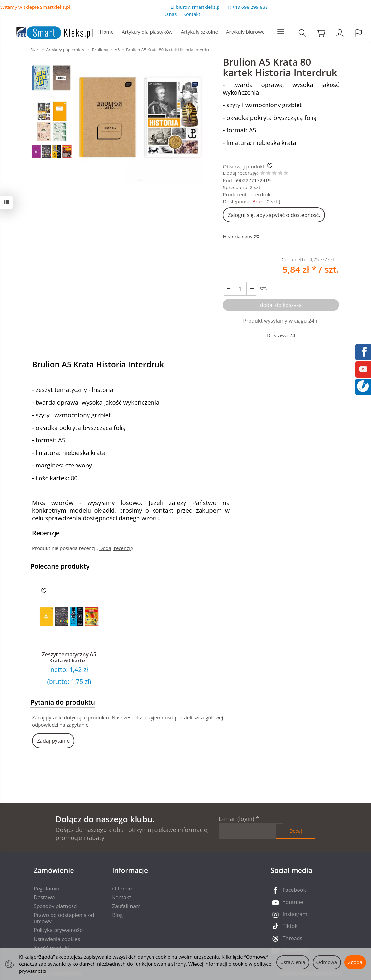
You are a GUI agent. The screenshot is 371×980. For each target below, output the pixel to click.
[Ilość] (240, 289)
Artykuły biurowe (245, 32)
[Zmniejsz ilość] (252, 289)
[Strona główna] (48, 31)
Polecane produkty (60, 566)
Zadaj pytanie (53, 741)
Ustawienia (293, 962)
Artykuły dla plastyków (147, 32)
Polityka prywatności (59, 930)
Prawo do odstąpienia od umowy (64, 918)
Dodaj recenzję (116, 548)
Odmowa (327, 962)
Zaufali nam (126, 906)
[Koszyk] (321, 33)
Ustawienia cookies (57, 939)
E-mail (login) (236, 819)
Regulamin (47, 889)
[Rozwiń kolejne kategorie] (281, 32)
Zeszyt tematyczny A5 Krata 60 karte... (69, 657)
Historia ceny (241, 236)
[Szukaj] (302, 33)
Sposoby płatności (56, 906)
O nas (170, 14)
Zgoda (355, 962)
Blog (117, 915)
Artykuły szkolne (199, 32)
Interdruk (260, 194)
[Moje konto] (340, 33)
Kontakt (192, 14)
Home (107, 32)
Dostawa (44, 897)
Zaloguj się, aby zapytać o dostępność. (274, 215)
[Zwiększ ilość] (228, 289)
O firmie (122, 889)
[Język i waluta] (358, 33)
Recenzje (46, 533)
